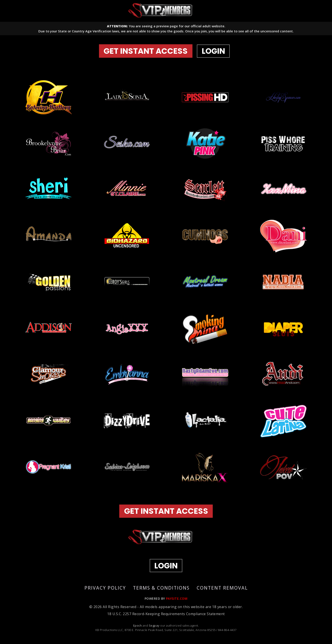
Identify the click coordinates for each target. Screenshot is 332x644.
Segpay (155, 627)
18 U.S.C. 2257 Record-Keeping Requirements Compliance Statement (166, 615)
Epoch (138, 627)
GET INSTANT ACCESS (146, 52)
